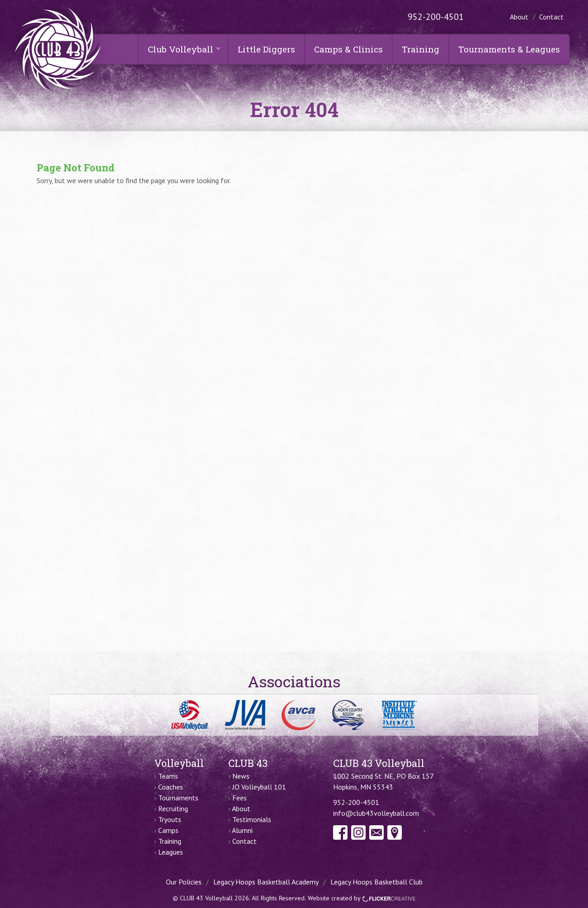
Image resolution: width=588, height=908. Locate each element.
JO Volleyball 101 (259, 787)
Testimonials (252, 819)
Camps (168, 830)
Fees (240, 798)
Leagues (171, 852)
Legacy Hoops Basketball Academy (266, 882)
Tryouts (170, 819)
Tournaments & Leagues (509, 49)
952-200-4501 (436, 17)
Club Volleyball (181, 49)
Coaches (171, 787)
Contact (551, 17)
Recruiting (173, 809)
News (241, 776)
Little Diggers (266, 49)
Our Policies (184, 882)
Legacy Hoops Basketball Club (376, 882)
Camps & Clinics (348, 49)
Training (421, 49)
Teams (168, 776)
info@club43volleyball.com (376, 813)
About (519, 17)
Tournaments (178, 798)
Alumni (242, 830)
